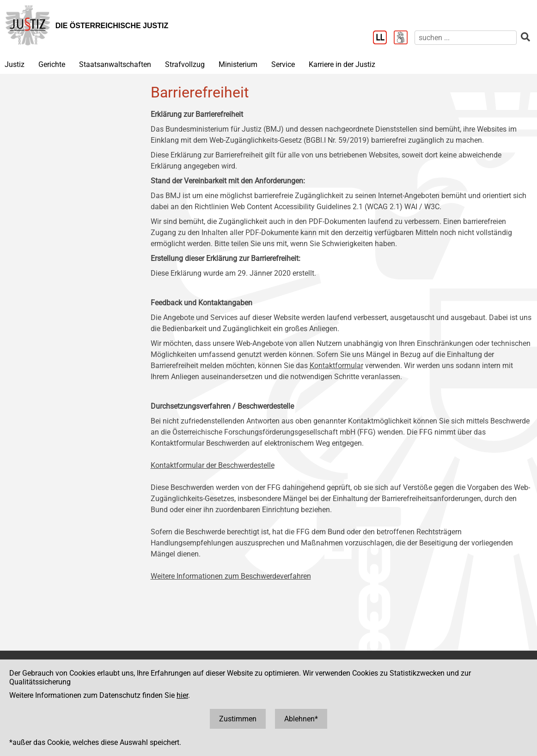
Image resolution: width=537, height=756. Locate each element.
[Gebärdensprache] (404, 38)
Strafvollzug (185, 64)
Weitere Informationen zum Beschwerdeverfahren (231, 576)
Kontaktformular (336, 366)
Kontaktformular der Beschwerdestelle (213, 465)
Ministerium (238, 64)
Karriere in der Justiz (342, 64)
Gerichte (52, 64)
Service (283, 64)
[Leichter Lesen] (383, 38)
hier (182, 695)
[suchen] (466, 38)
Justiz (15, 64)
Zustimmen (238, 719)
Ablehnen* (301, 719)
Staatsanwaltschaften (115, 64)
